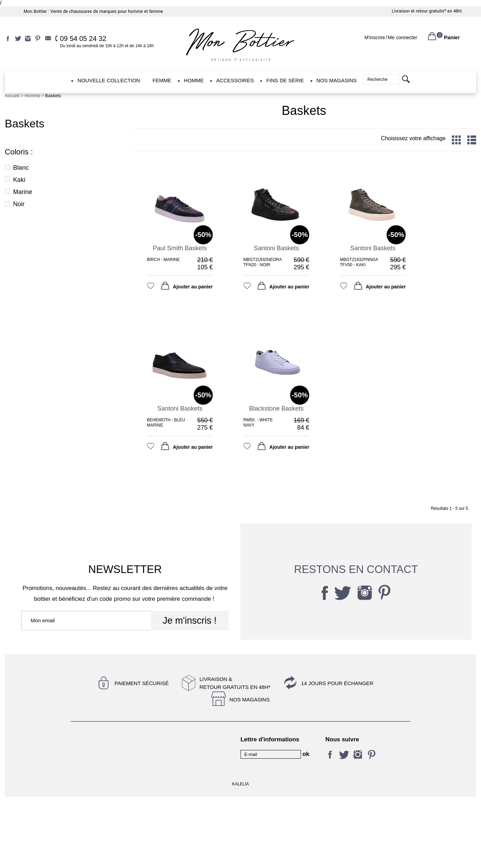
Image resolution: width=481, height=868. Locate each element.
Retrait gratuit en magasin (183, 793)
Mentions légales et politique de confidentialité (186, 742)
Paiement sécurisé (142, 683)
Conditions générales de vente (104, 804)
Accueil (12, 96)
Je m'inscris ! (190, 621)
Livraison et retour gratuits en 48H (102, 786)
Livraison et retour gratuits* (419, 11)
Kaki (19, 180)
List (472, 140)
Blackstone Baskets (276, 408)
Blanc (21, 168)
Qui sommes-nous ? (177, 804)
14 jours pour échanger (337, 683)
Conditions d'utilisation (95, 756)
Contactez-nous (88, 739)
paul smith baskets (180, 248)
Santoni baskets (180, 408)
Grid (456, 140)
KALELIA (241, 855)
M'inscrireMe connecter (391, 37)
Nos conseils (169, 756)
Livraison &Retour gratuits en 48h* (235, 683)
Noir (19, 204)
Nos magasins (250, 700)
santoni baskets (276, 248)
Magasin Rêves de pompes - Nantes (102, 769)
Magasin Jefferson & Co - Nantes (183, 769)
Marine (23, 192)
